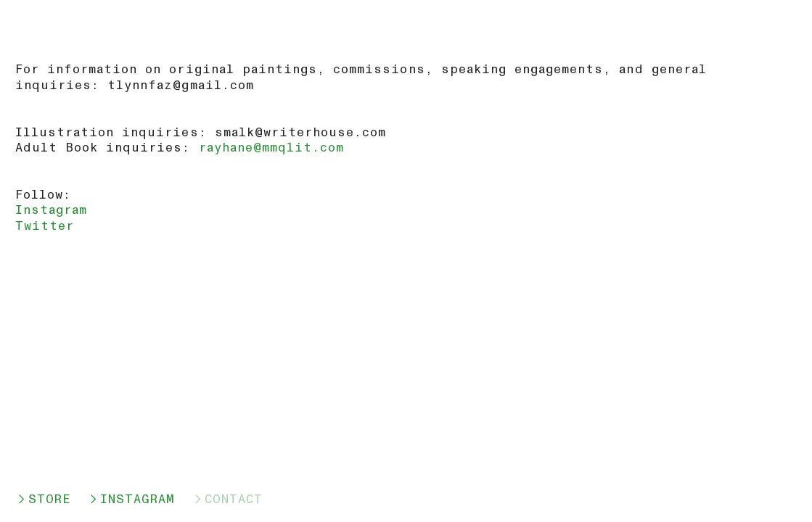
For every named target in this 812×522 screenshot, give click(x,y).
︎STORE (43, 499)
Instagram (51, 210)
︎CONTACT (227, 499)
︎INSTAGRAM (131, 499)
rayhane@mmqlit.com (272, 148)
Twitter (45, 226)
